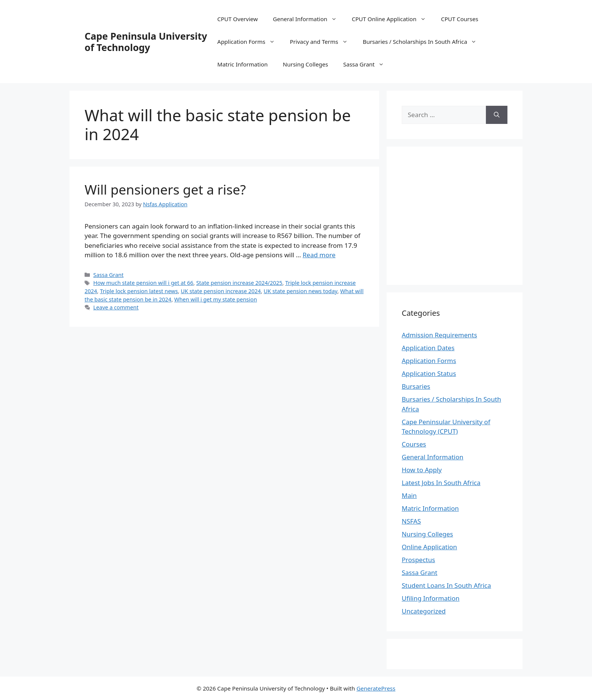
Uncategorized (424, 611)
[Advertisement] (465, 215)
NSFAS (411, 521)
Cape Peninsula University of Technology (146, 42)
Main (409, 495)
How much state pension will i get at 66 (143, 283)
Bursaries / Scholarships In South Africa (424, 42)
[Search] (497, 115)
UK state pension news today (300, 291)
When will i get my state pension (216, 299)
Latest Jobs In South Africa (441, 483)
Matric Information (243, 64)
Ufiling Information (431, 598)
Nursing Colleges (305, 64)
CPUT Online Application (393, 19)
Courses (414, 444)
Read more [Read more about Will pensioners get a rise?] (319, 255)
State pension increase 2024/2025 (239, 283)
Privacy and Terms (323, 42)
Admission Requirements (439, 335)
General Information (309, 19)
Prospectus (418, 560)
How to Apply (422, 470)
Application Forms (250, 42)
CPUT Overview (238, 19)
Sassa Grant (367, 64)
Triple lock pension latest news (139, 291)
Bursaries (416, 386)
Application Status (429, 373)
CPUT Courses (460, 19)
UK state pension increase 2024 (221, 291)
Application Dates (428, 348)
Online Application (429, 547)
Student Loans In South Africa (446, 585)
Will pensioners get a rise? (165, 189)
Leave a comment (116, 307)
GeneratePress (376, 688)
